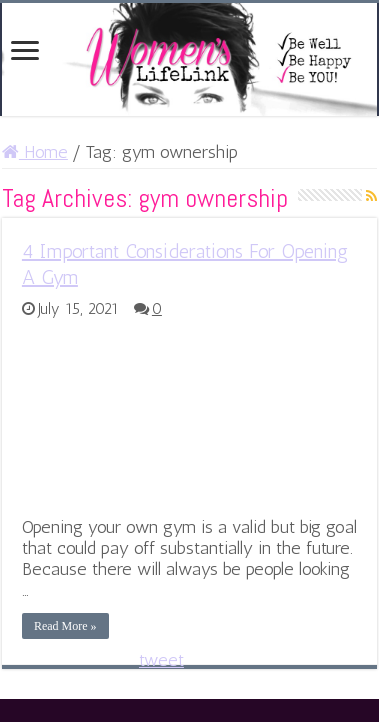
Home (35, 152)
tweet (161, 660)
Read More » (65, 626)
